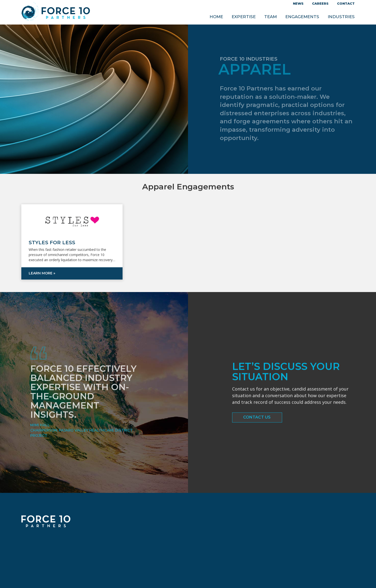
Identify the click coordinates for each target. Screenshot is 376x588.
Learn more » (42, 287)
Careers (320, 3)
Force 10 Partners (56, 12)
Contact (346, 3)
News (298, 3)
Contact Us (257, 419)
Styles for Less (52, 256)
